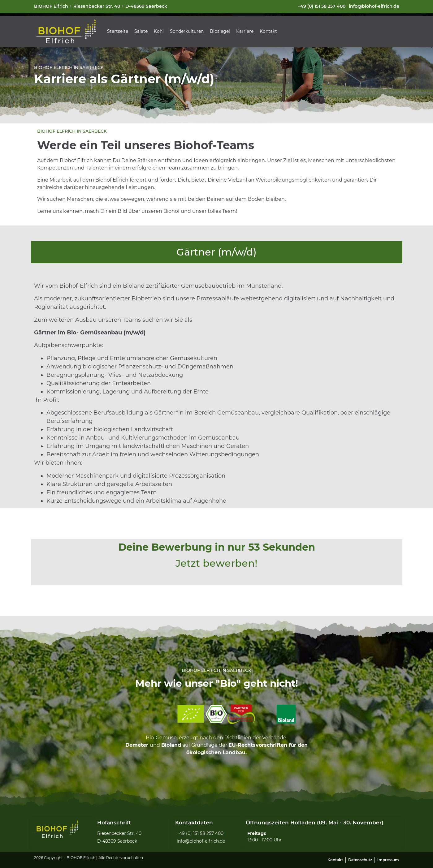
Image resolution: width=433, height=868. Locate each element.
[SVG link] (66, 32)
